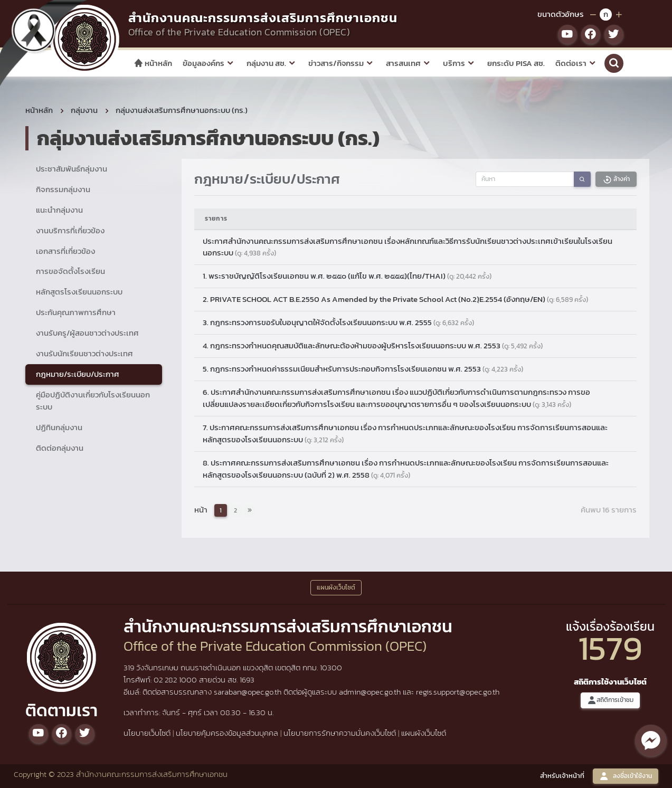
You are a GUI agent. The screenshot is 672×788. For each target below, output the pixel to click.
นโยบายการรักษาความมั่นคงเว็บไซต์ (340, 733)
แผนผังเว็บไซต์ (424, 733)
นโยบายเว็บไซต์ (147, 733)
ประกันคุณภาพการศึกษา (76, 312)
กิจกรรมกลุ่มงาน (63, 189)
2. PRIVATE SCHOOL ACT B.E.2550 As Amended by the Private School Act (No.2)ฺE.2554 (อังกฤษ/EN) (395, 299)
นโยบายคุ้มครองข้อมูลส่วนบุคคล (227, 733)
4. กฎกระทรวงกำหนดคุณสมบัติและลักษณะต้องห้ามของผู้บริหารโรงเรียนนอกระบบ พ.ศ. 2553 (373, 345)
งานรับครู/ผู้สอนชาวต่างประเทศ (87, 333)
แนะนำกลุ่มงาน (59, 210)
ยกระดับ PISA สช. (516, 63)
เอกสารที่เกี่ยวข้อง (65, 251)
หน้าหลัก (153, 63)
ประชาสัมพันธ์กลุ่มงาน (72, 169)
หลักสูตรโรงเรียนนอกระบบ (79, 292)
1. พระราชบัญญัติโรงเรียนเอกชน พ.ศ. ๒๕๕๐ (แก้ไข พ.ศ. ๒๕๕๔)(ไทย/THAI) (347, 276)
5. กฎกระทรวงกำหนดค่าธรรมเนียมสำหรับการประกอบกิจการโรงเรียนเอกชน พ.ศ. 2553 (363, 369)
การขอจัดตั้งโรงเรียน (70, 271)
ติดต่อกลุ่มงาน (60, 448)
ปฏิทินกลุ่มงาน (59, 427)
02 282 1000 (176, 680)
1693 (247, 680)
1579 (610, 648)
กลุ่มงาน (84, 110)
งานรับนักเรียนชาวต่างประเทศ (84, 353)
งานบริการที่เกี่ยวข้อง (70, 230)
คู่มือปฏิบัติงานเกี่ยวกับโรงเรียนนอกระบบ (93, 401)
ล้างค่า (616, 179)
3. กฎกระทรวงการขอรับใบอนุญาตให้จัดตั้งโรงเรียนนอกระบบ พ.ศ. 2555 (338, 322)
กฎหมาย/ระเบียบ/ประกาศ (78, 374)
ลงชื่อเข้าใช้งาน (626, 776)
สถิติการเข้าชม (610, 700)
